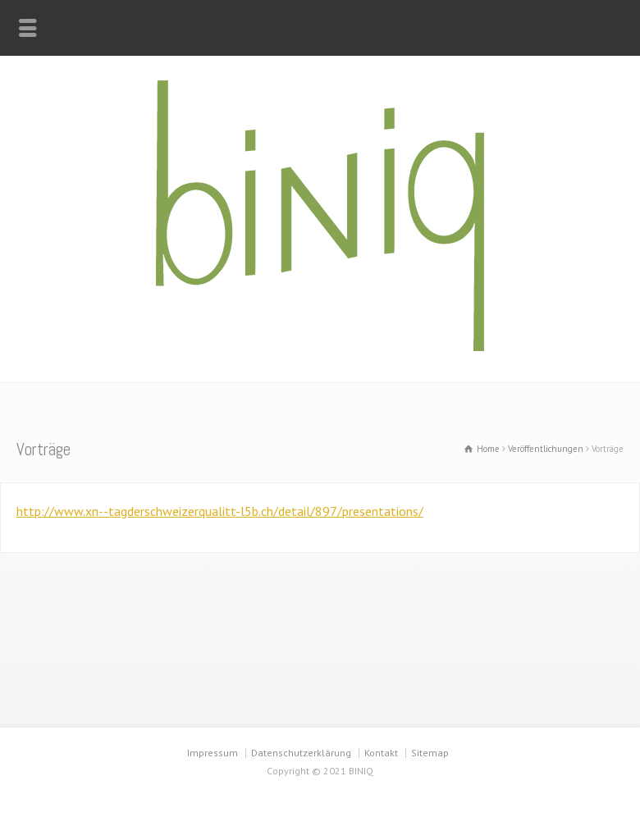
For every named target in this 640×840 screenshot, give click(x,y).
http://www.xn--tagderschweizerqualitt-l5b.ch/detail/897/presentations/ (220, 511)
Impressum (213, 753)
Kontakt (381, 753)
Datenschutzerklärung (301, 753)
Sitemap (430, 753)
